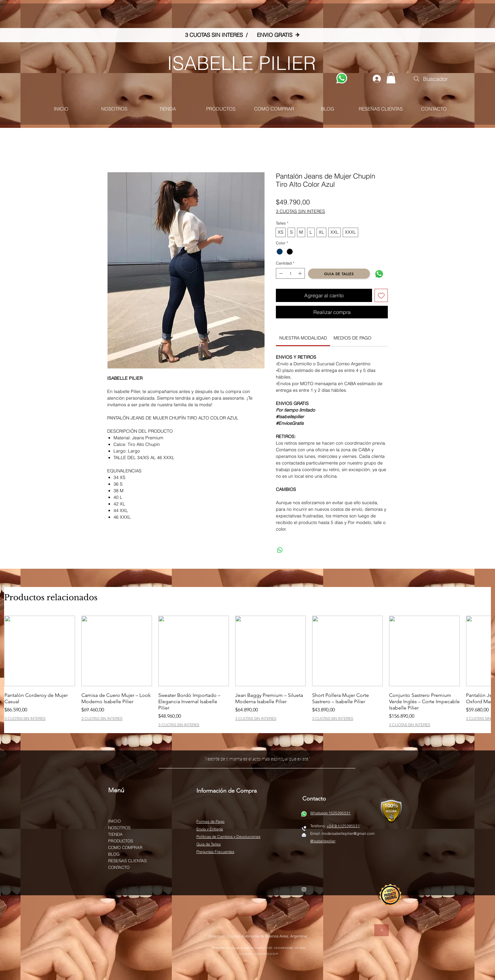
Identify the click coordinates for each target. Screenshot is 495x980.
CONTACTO (119, 867)
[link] (303, 338)
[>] (381, 930)
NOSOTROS (119, 828)
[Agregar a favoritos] (381, 295)
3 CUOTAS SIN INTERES (300, 211)
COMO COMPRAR (125, 847)
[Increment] (300, 273)
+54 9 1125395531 (343, 826)
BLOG (114, 854)
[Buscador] (430, 79)
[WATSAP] (342, 78)
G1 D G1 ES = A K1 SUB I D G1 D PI (258, 954)
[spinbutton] (290, 273)
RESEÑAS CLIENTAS (127, 861)
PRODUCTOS (121, 841)
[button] (391, 78)
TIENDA (115, 834)
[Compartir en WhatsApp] (280, 550)
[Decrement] (280, 273)
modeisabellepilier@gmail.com (348, 833)
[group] (247, 671)
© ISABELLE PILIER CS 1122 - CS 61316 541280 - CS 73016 (273, 948)
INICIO (114, 821)
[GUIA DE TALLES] (339, 274)
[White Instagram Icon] (304, 889)
